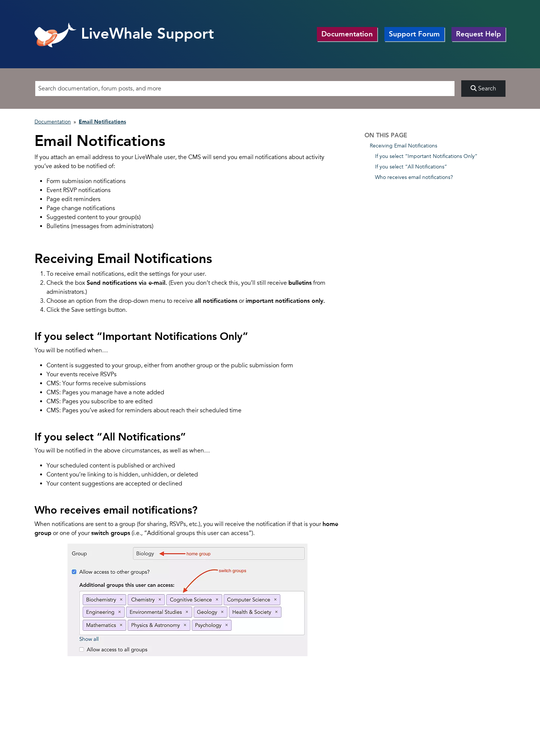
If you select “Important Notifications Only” (426, 156)
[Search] (245, 89)
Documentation (347, 34)
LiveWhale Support (124, 33)
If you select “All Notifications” (411, 167)
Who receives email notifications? (414, 177)
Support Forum (414, 34)
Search (483, 89)
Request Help (478, 34)
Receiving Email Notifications (403, 146)
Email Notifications (102, 122)
